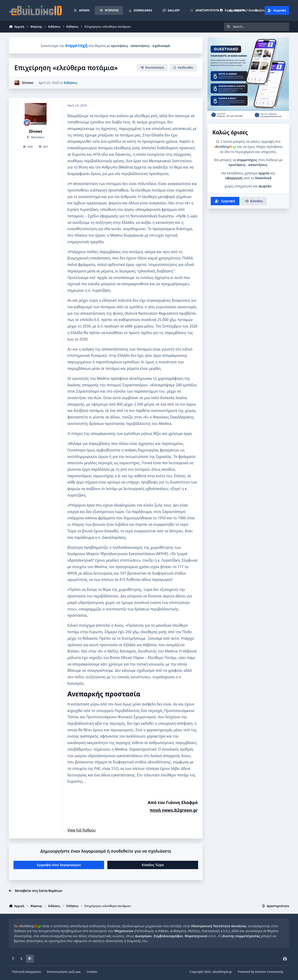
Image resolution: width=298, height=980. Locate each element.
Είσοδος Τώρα (153, 865)
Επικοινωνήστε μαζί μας (64, 972)
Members (37, 137)
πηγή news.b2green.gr (174, 810)
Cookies (92, 972)
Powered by (261, 972)
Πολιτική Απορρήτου (26, 972)
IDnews (28, 83)
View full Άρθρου (81, 830)
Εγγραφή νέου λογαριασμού (59, 865)
